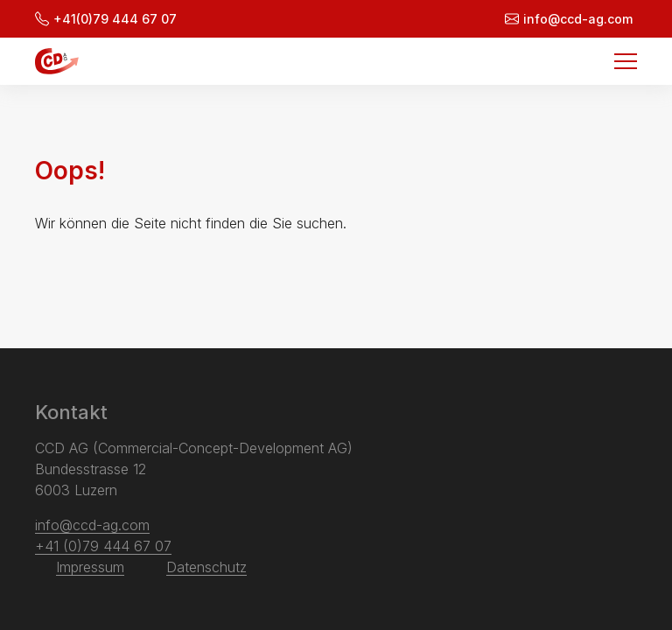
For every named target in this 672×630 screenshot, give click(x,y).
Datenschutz (206, 567)
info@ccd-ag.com (569, 19)
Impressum (90, 567)
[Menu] (626, 61)
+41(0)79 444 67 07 (106, 19)
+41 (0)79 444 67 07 (103, 546)
